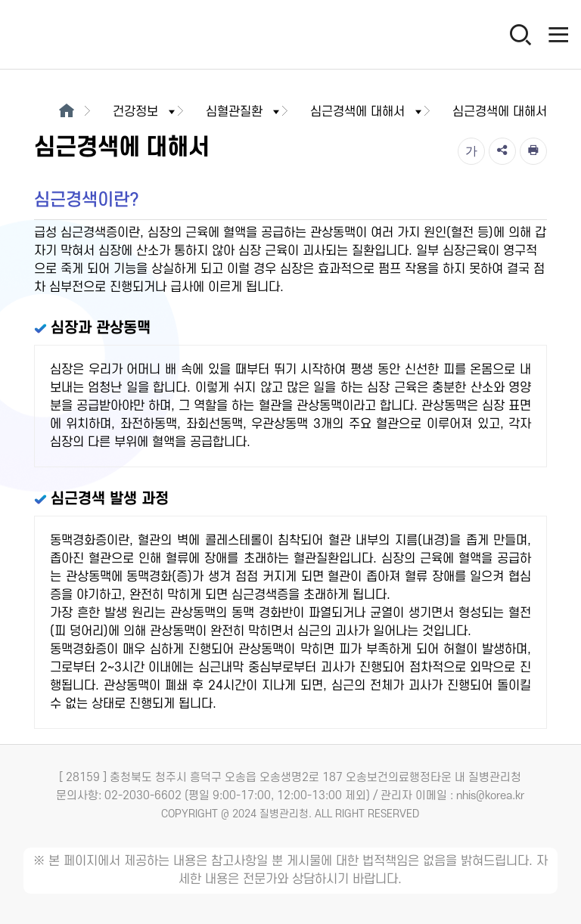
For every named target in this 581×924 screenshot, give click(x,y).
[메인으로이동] (66, 112)
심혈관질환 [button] (244, 112)
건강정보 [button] (145, 112)
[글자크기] (471, 151)
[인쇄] (533, 151)
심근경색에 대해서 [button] (367, 112)
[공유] (502, 151)
